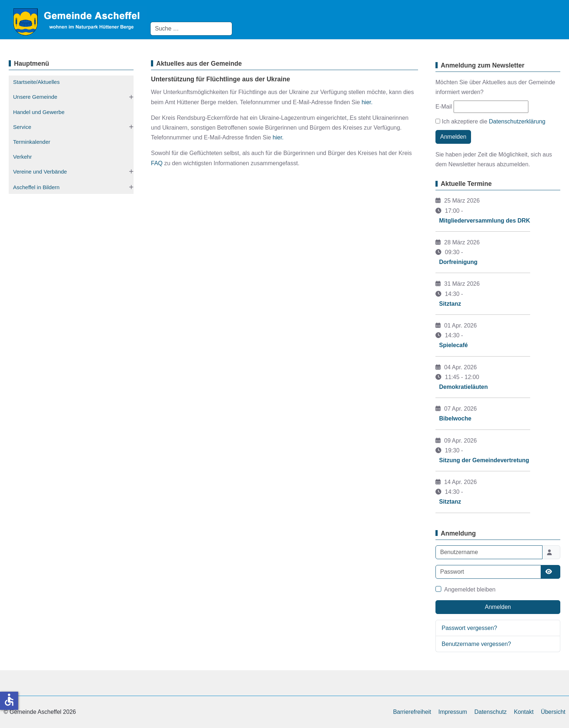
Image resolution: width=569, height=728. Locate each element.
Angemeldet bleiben (470, 589)
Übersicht (553, 712)
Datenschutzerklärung (517, 121)
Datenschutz (490, 712)
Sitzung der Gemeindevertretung (484, 460)
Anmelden (453, 137)
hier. (367, 102)
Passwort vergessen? (469, 628)
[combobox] (191, 29)
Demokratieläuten (463, 387)
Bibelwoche (455, 418)
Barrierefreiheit (412, 712)
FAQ (157, 163)
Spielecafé (453, 345)
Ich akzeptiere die (490, 121)
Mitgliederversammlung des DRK (485, 221)
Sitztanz (450, 304)
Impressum (453, 712)
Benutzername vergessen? (476, 644)
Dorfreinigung (458, 262)
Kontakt (524, 712)
